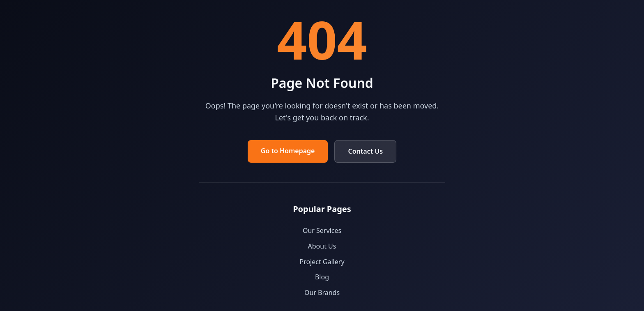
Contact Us (365, 151)
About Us (322, 246)
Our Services (322, 230)
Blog (322, 277)
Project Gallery (322, 262)
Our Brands (322, 293)
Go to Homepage (288, 151)
